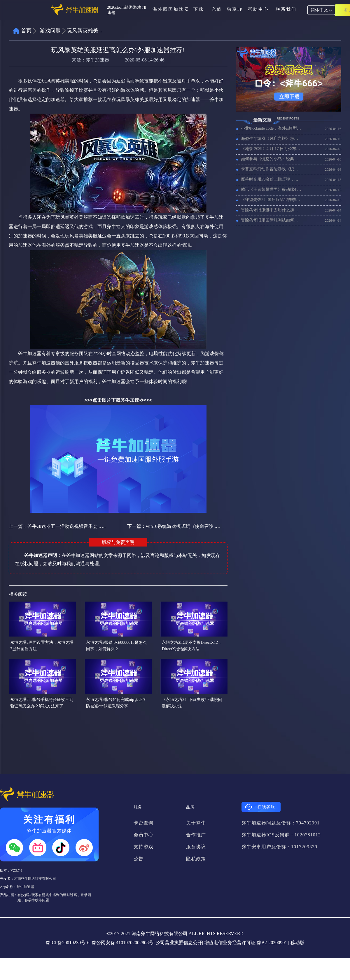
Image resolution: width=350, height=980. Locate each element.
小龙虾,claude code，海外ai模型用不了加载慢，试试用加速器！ (271, 128)
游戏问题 (50, 31)
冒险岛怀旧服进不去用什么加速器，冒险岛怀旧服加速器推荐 (271, 210)
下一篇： (174, 526)
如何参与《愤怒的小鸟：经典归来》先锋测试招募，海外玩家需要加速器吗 (271, 159)
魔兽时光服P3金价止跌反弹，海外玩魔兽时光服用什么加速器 (271, 179)
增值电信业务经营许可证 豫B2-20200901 (246, 943)
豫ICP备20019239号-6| (68, 943)
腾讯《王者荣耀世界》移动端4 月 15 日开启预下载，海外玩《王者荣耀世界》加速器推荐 (271, 190)
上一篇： (57, 526)
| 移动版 (296, 943)
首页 (26, 31)
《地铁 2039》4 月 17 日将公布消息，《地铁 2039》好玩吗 (271, 149)
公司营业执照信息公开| (179, 943)
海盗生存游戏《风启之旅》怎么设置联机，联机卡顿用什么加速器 (271, 139)
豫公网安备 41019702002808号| (123, 943)
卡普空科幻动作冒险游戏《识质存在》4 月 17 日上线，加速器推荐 (271, 169)
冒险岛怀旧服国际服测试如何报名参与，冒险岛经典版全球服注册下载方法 (271, 220)
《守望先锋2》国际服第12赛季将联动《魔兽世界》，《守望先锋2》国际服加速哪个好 (271, 200)
